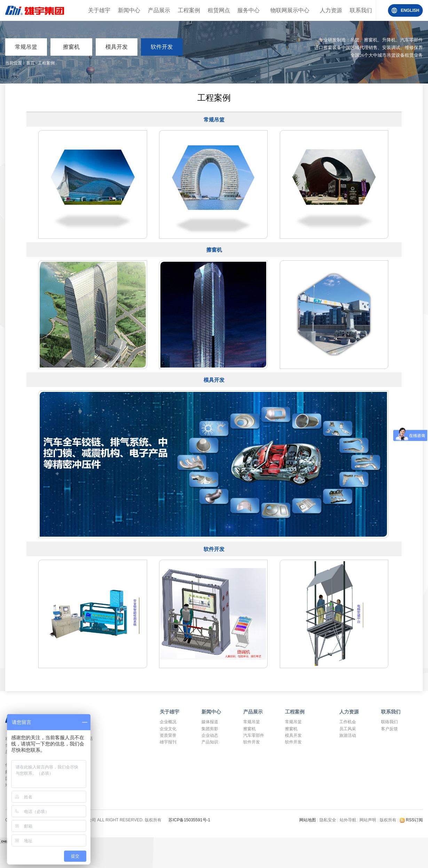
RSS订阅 (411, 820)
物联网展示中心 (290, 10)
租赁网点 (219, 10)
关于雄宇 (99, 10)
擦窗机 (71, 47)
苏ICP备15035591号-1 (189, 820)
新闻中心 (129, 10)
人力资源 (331, 10)
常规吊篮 (26, 47)
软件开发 (162, 47)
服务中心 (248, 10)
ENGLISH (410, 10)
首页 (30, 63)
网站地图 (308, 820)
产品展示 (159, 10)
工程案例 (189, 10)
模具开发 (117, 47)
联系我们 (361, 10)
